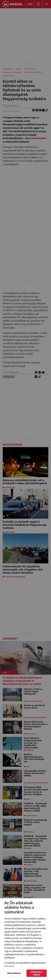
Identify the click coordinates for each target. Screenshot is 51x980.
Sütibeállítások (14, 973)
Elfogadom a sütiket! (37, 973)
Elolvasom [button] (9, 966)
